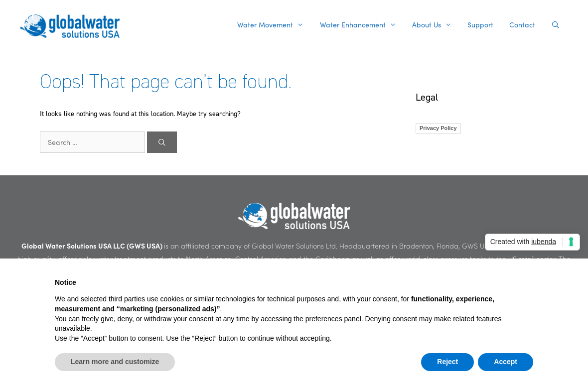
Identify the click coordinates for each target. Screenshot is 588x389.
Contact (522, 25)
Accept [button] (506, 362)
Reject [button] (447, 362)
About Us (436, 25)
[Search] (162, 142)
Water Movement (274, 25)
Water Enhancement (362, 25)
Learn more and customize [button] (115, 362)
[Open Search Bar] (556, 25)
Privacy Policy (438, 128)
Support (480, 25)
